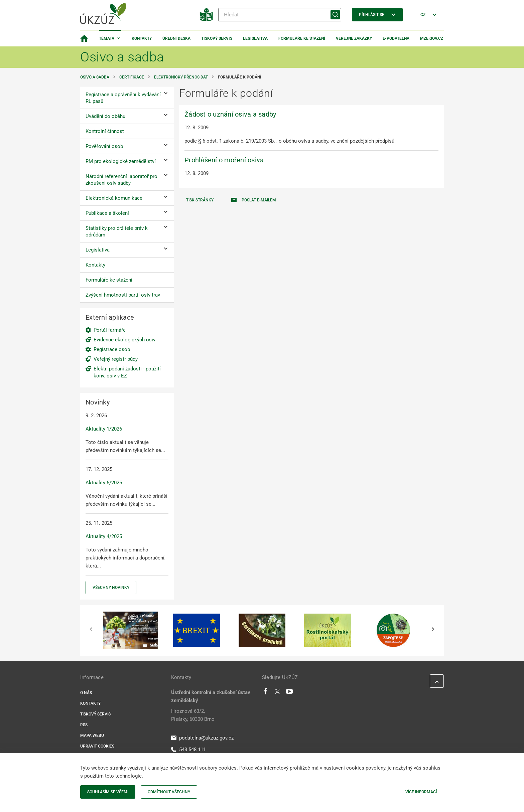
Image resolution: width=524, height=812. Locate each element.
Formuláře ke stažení (302, 38)
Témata (107, 38)
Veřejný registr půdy (116, 359)
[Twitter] (277, 693)
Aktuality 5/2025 (104, 483)
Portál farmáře (110, 330)
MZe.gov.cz (432, 38)
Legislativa (255, 38)
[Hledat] (280, 15)
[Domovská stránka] (84, 38)
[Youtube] (290, 693)
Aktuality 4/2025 (104, 536)
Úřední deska (176, 38)
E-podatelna (396, 38)
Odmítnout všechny (169, 792)
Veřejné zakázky (354, 38)
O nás (86, 693)
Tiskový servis (217, 38)
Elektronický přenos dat (181, 77)
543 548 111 (188, 750)
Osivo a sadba (95, 77)
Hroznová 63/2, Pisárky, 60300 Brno (193, 715)
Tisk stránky (200, 200)
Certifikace (132, 77)
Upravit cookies (97, 746)
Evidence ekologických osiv (124, 340)
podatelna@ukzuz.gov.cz (202, 738)
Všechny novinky (111, 588)
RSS (84, 725)
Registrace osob (112, 349)
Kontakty (142, 38)
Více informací (421, 792)
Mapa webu (92, 736)
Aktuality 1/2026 (104, 429)
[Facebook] (265, 693)
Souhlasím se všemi (108, 792)
